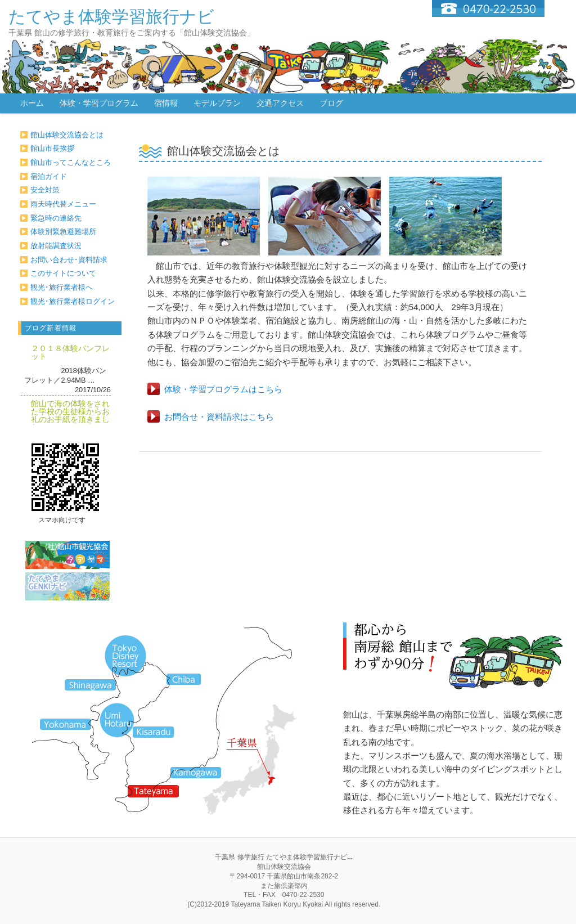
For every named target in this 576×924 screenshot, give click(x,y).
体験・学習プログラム (99, 103)
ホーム (32, 103)
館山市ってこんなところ (71, 162)
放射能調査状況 (56, 246)
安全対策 (45, 190)
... (350, 857)
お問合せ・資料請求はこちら (219, 417)
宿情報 (166, 103)
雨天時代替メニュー (63, 204)
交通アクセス (280, 103)
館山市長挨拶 (52, 148)
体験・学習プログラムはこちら (223, 389)
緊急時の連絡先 (56, 218)
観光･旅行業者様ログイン (73, 301)
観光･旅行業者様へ (62, 287)
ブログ (331, 103)
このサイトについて (63, 273)
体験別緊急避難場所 (63, 232)
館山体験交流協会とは (67, 135)
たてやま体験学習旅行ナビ (111, 17)
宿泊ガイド (49, 176)
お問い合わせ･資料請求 (69, 260)
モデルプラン (217, 103)
